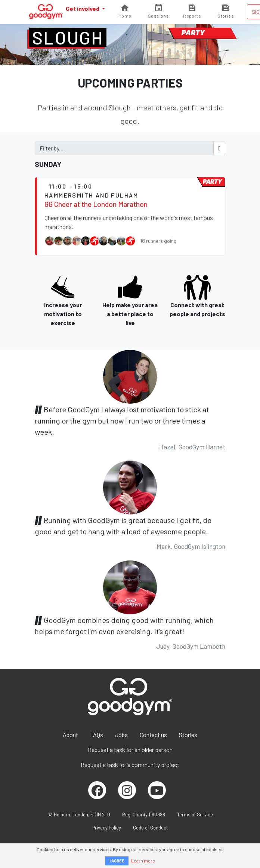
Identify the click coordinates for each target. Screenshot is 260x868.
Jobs (121, 735)
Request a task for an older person (130, 750)
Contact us (153, 735)
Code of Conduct (150, 828)
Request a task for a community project (130, 765)
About (70, 735)
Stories (188, 735)
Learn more (143, 861)
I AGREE (117, 861)
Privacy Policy (107, 828)
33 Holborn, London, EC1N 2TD (79, 814)
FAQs (97, 735)
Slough (68, 37)
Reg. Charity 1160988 (144, 814)
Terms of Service (195, 814)
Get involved (83, 8)
